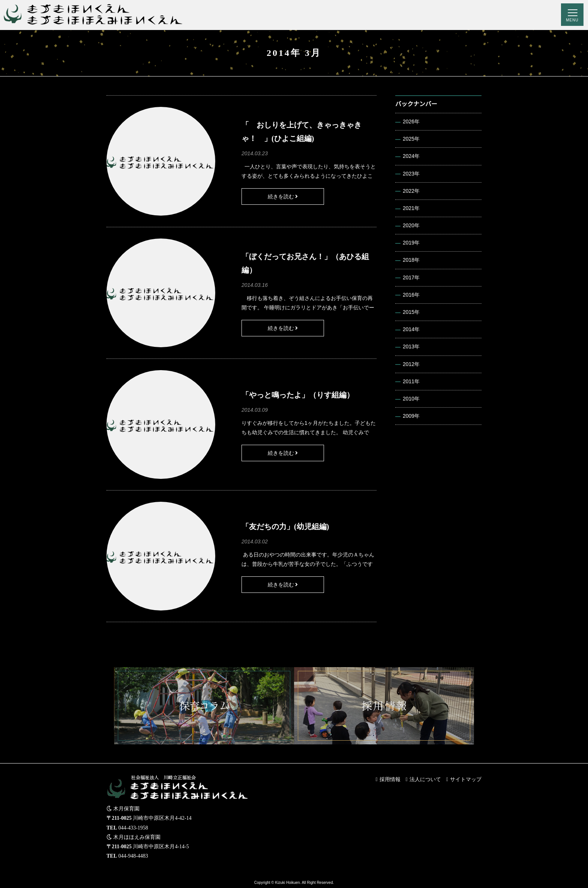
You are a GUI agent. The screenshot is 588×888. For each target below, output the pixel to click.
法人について (425, 779)
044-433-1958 (133, 828)
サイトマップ (466, 779)
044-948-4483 (133, 856)
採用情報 (390, 779)
